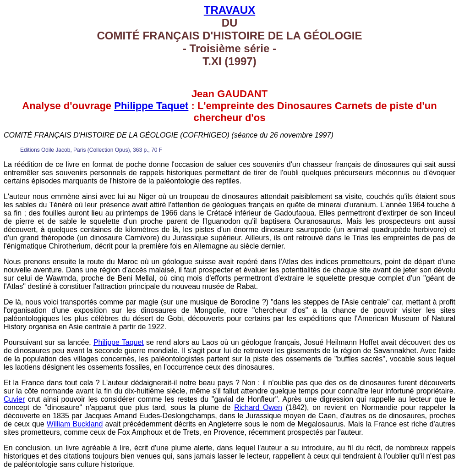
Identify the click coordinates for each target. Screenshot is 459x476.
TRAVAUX (229, 10)
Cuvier (14, 399)
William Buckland (75, 424)
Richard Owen (258, 407)
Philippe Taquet (151, 106)
